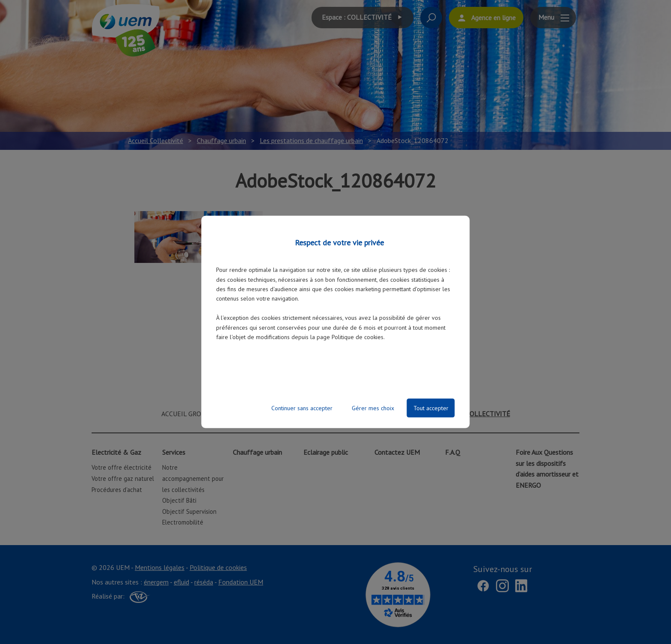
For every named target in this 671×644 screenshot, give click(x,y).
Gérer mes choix (373, 408)
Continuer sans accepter (302, 408)
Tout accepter (431, 408)
